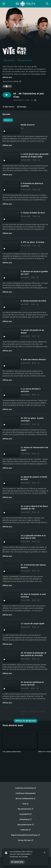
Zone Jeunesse (9, 60)
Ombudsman (26, 820)
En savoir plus (17, 862)
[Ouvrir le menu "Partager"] (22, 107)
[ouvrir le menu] (4, 4)
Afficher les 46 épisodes (26, 721)
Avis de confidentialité (25, 799)
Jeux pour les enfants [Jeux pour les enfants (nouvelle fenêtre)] (12, 81)
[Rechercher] (47, 4)
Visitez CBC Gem (26, 840)
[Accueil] (26, 4)
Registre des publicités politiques (25, 835)
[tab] (6, 113)
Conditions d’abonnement (25, 793)
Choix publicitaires (25, 825)
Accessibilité (26, 814)
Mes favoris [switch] (8, 107)
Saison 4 (8, 120)
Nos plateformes (26, 809)
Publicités (26, 830)
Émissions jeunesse (25, 60)
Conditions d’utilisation (25, 788)
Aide (26, 804)
